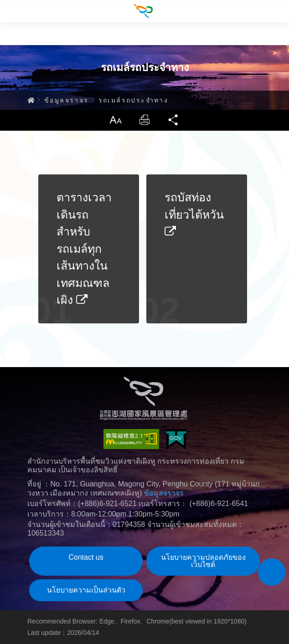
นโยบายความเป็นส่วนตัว (86, 590)
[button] (272, 572)
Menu (11, 11)
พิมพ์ (144, 120)
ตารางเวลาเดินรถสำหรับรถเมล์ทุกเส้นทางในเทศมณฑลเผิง (84, 248)
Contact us (86, 557)
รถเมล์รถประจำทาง (134, 100)
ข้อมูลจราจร (67, 100)
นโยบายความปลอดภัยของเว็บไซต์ (203, 561)
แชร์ (174, 120)
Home (31, 100)
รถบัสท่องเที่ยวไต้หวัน (194, 214)
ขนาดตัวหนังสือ (115, 120)
